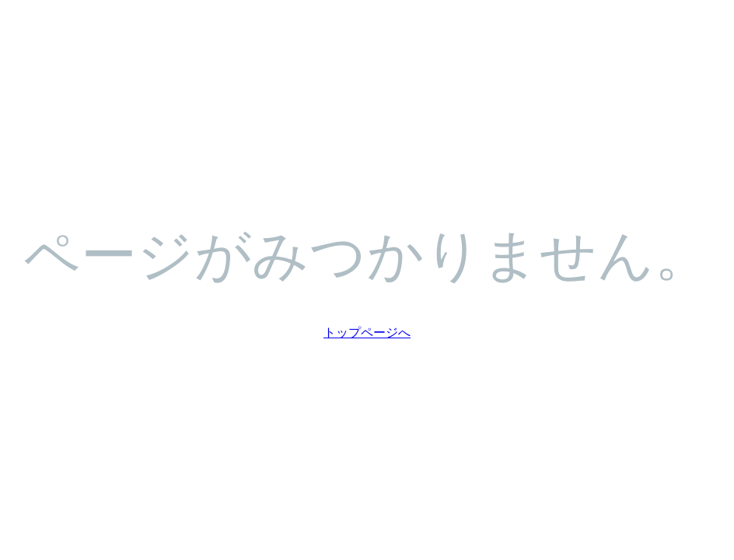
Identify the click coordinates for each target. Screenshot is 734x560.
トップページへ (367, 332)
